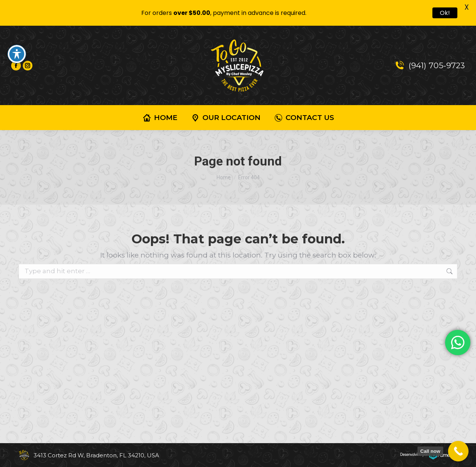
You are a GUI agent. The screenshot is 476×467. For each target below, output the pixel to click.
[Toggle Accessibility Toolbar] (17, 54)
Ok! (445, 13)
